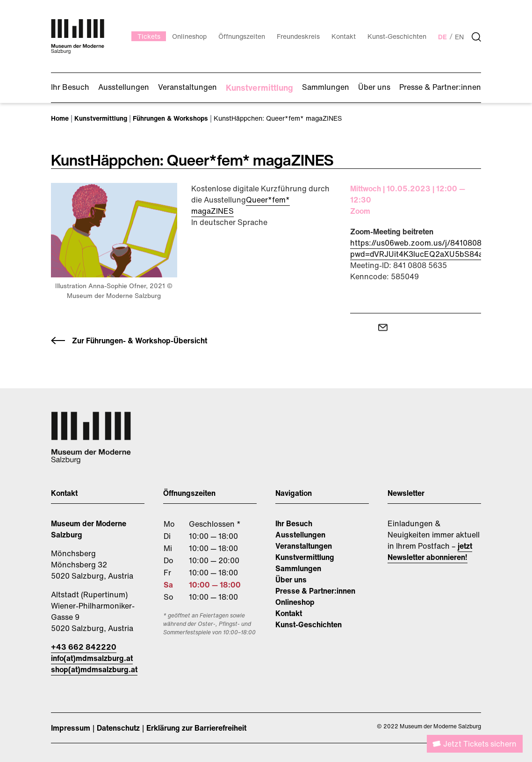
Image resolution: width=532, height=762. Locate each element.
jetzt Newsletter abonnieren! (430, 552)
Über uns (291, 580)
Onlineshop (295, 602)
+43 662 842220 (84, 647)
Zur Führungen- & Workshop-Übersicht (140, 341)
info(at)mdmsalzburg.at (92, 658)
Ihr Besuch (294, 523)
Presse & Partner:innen (315, 591)
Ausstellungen (300, 535)
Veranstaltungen (304, 546)
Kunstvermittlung (305, 557)
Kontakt (289, 613)
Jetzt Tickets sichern (480, 744)
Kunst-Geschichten (309, 624)
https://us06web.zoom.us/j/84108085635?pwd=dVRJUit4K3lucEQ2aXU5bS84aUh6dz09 (433, 248)
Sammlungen (298, 568)
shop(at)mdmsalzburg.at (94, 669)
